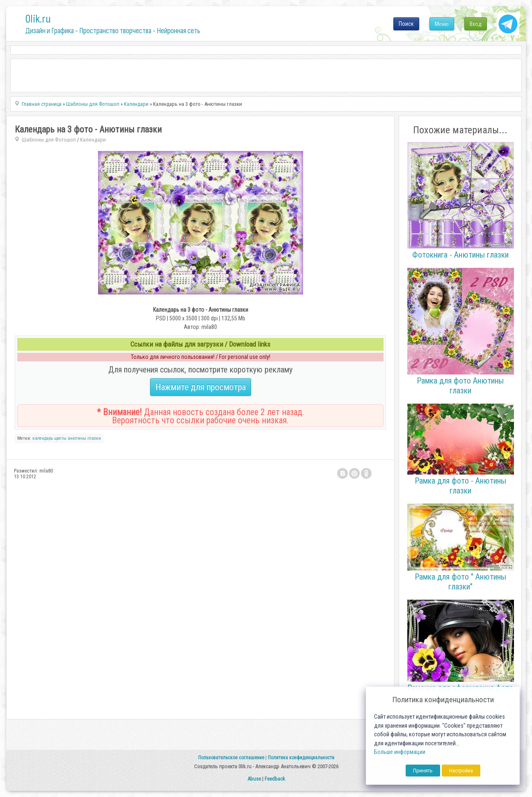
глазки (94, 438)
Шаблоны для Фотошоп (49, 140)
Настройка (461, 771)
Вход (476, 24)
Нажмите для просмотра (201, 387)
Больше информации (400, 752)
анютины (77, 438)
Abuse (254, 779)
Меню (442, 24)
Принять (423, 771)
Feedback (275, 779)
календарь (43, 438)
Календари (93, 140)
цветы (60, 438)
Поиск (406, 24)
